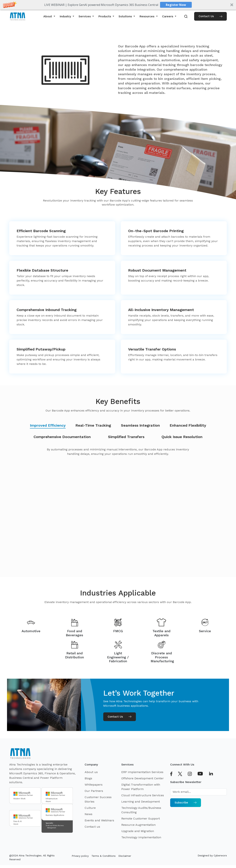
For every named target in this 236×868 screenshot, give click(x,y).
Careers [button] (168, 16)
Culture (90, 808)
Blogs (88, 778)
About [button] (48, 16)
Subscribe (186, 803)
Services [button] (85, 16)
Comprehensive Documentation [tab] (62, 437)
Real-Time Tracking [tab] (93, 425)
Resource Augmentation (138, 825)
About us (91, 772)
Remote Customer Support (141, 818)
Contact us (92, 827)
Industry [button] (66, 16)
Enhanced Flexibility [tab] (188, 425)
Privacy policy (80, 856)
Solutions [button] (126, 16)
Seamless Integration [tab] (140, 425)
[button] (118, 5)
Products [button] (105, 16)
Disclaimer (125, 856)
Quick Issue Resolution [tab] (182, 437)
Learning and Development (141, 802)
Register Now (176, 5)
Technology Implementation (141, 837)
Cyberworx (220, 855)
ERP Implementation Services (142, 772)
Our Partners (94, 791)
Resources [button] (147, 16)
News (88, 814)
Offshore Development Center (143, 778)
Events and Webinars (99, 820)
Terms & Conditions (104, 856)
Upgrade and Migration (138, 831)
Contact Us (210, 16)
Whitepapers (94, 785)
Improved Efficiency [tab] (48, 425)
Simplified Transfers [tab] (126, 437)
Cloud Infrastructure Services (143, 795)
